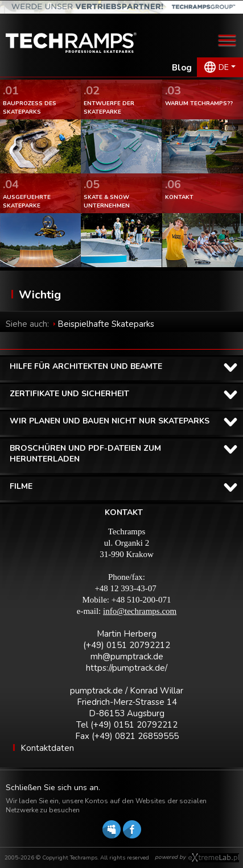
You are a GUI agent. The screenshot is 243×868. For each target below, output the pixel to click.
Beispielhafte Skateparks (106, 324)
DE (224, 67)
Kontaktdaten (47, 748)
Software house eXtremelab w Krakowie (214, 858)
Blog (182, 68)
